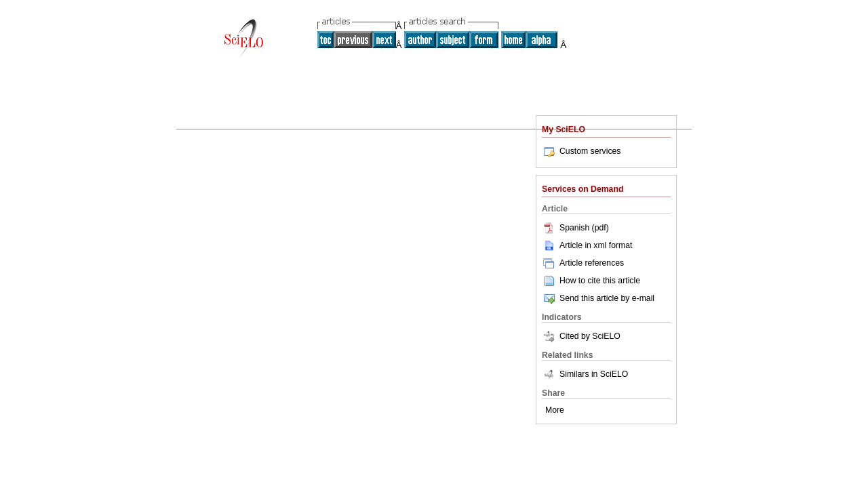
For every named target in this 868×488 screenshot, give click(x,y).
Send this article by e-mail (598, 298)
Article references (583, 263)
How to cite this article (600, 281)
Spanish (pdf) (575, 228)
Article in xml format (587, 245)
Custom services (581, 151)
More (555, 410)
